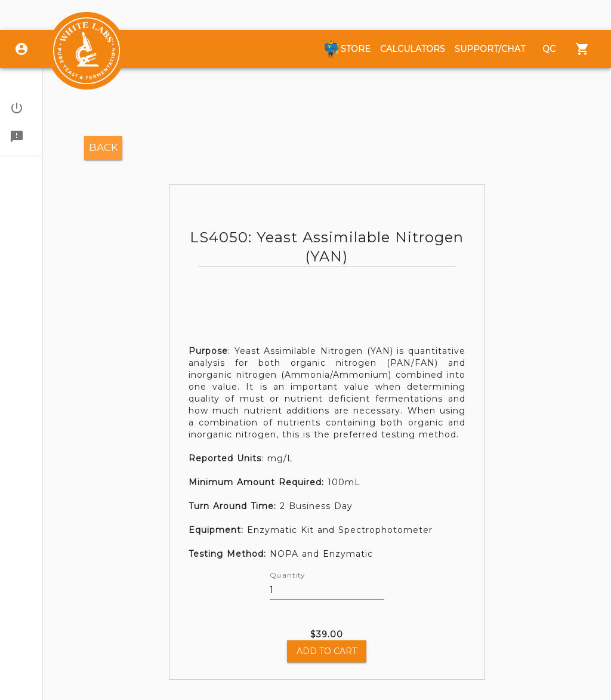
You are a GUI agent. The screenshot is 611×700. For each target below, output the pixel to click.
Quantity (287, 576)
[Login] (21, 49)
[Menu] (582, 49)
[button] (21, 108)
